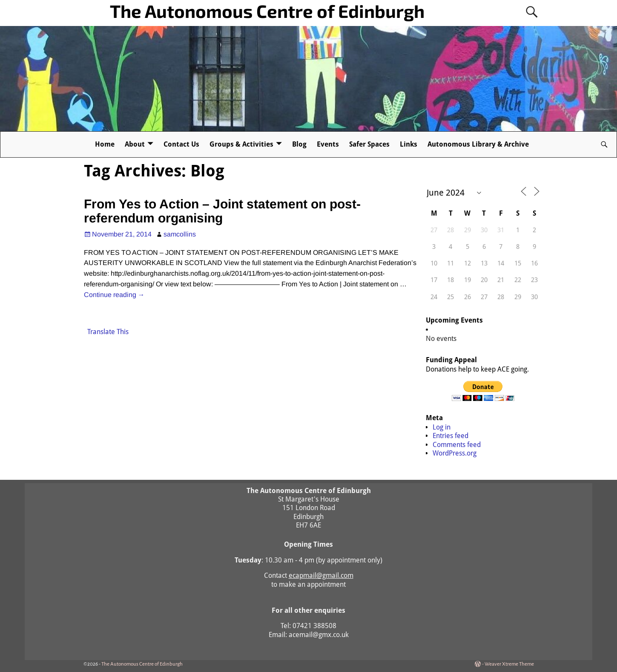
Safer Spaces (369, 144)
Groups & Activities (241, 144)
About (135, 144)
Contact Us (181, 144)
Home (105, 144)
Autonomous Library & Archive (478, 144)
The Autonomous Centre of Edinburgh (267, 11)
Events (328, 144)
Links (409, 144)
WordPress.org (455, 453)
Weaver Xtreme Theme (509, 664)
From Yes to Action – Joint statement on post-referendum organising (222, 211)
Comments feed (457, 445)
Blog (299, 144)
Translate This (108, 332)
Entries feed (451, 436)
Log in (442, 427)
